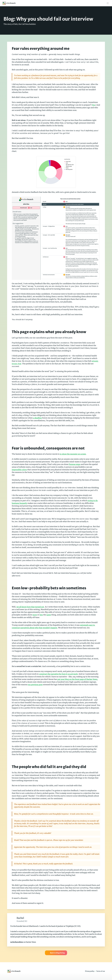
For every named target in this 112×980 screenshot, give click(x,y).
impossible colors (19, 470)
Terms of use (101, 971)
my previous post (35, 685)
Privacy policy (90, 971)
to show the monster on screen (73, 454)
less (41, 615)
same (49, 615)
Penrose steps (75, 464)
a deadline (37, 418)
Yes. (94, 105)
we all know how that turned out (30, 607)
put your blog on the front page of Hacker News (77, 679)
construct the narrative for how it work (58, 674)
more (35, 615)
